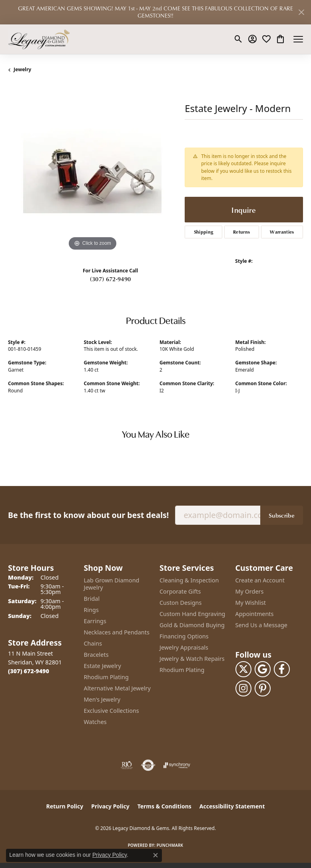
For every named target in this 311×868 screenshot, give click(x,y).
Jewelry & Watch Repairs (192, 659)
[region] (92, 168)
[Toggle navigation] (298, 39)
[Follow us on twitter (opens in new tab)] (243, 669)
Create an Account (260, 580)
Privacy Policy (110, 806)
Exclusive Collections (112, 711)
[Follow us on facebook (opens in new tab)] (282, 669)
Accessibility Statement (232, 806)
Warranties (282, 232)
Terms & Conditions (164, 806)
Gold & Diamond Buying (192, 625)
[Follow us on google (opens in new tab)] (263, 669)
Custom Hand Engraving (192, 614)
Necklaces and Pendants (117, 632)
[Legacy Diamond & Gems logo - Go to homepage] (39, 39)
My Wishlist (251, 603)
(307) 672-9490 (110, 279)
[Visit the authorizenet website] (148, 765)
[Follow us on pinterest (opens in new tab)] (263, 688)
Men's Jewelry (102, 699)
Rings (91, 610)
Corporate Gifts (180, 591)
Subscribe (282, 515)
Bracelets (96, 655)
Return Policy (65, 806)
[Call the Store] (29, 671)
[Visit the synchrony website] (177, 765)
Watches (95, 722)
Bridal (92, 599)
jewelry (22, 69)
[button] (238, 39)
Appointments (255, 614)
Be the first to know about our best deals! (88, 515)
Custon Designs (180, 603)
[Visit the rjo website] (127, 765)
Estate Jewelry (103, 666)
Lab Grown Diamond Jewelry (112, 584)
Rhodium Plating (106, 677)
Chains (93, 643)
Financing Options (184, 636)
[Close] (301, 12)
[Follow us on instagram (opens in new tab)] (243, 688)
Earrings (95, 621)
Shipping (204, 232)
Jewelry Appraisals (184, 647)
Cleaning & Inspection (189, 580)
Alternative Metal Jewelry (117, 688)
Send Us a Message (261, 625)
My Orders (250, 591)
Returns (241, 232)
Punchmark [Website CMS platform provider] (170, 845)
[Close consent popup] (155, 855)
